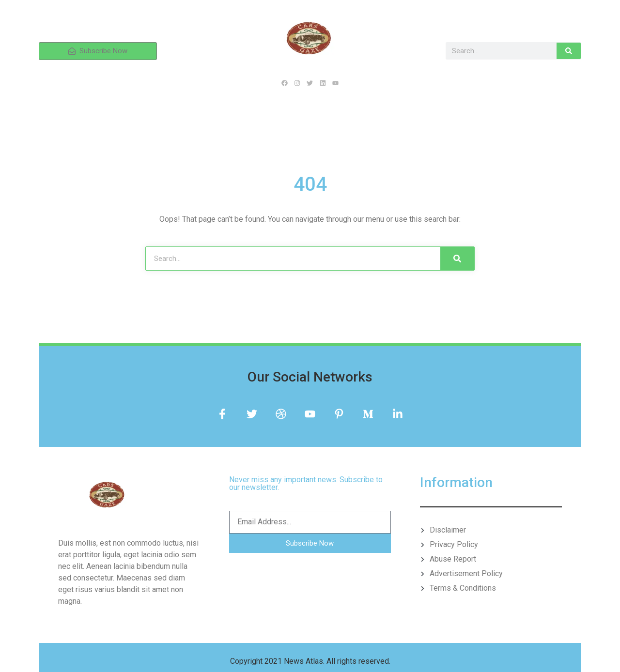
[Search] (569, 51)
